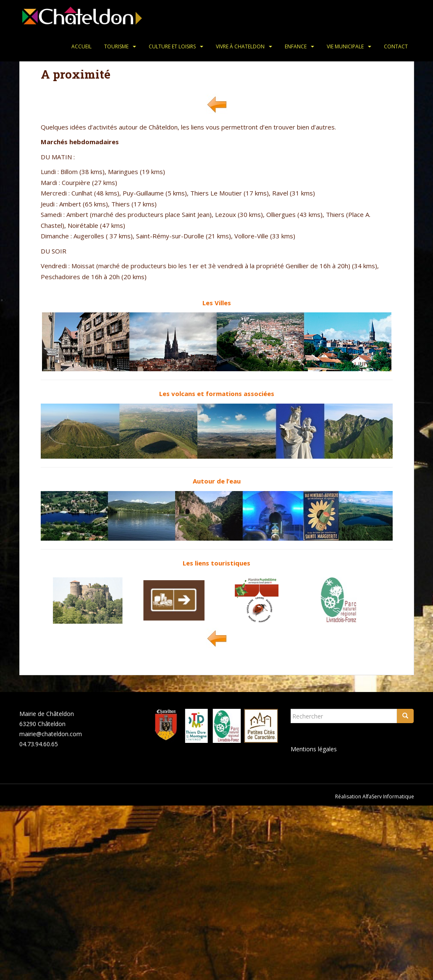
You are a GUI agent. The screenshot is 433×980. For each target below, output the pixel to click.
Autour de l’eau (217, 481)
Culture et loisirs (172, 46)
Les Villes (217, 303)
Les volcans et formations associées (217, 394)
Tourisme (116, 46)
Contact (396, 46)
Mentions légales (314, 749)
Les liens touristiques (216, 563)
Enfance (296, 46)
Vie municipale (345, 46)
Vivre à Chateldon (240, 46)
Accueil (81, 46)
